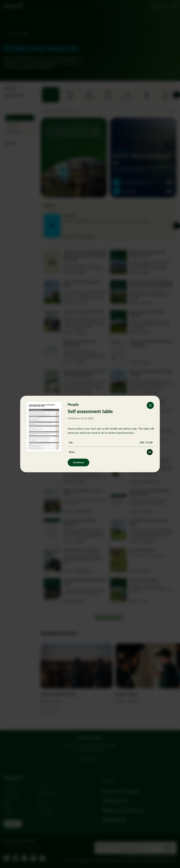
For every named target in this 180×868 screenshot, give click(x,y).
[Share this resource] (150, 452)
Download (78, 462)
